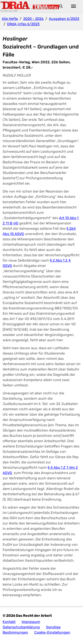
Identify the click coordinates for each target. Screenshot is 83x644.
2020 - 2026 (33, 19)
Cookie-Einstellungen (52, 632)
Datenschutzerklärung (21, 627)
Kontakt (9, 622)
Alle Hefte (10, 19)
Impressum (31, 622)
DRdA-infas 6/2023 (23, 24)
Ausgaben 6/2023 (64, 19)
